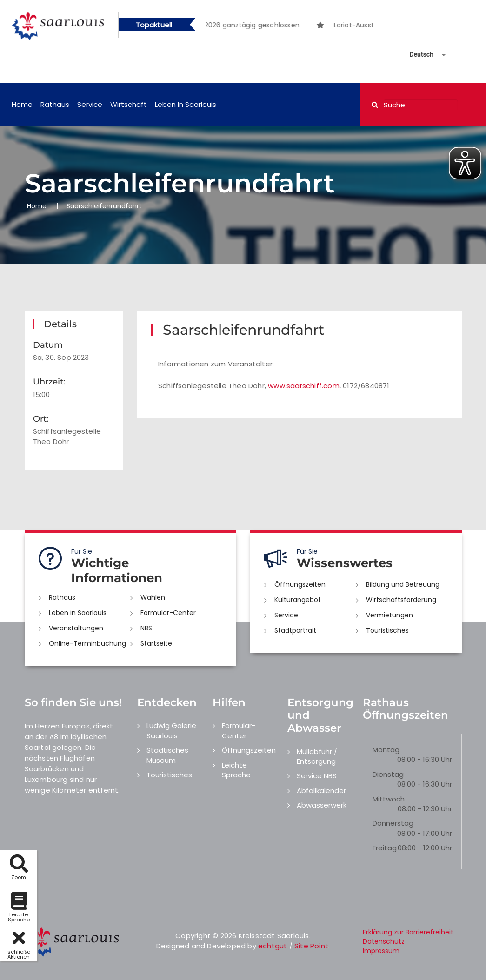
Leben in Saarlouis (186, 104)
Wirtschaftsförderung (401, 600)
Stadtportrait (295, 630)
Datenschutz (384, 941)
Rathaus (55, 104)
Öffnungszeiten (300, 584)
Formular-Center (168, 613)
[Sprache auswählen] (417, 55)
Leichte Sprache (236, 770)
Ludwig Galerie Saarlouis (171, 730)
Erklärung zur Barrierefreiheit (408, 932)
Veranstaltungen (76, 628)
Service (90, 104)
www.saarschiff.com (304, 386)
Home (22, 104)
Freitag (385, 848)
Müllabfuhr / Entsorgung (317, 756)
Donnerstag (393, 823)
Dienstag (388, 774)
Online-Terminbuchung (87, 643)
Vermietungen (389, 615)
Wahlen (153, 597)
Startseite (156, 643)
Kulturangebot (298, 600)
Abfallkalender (321, 791)
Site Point (311, 946)
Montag (386, 750)
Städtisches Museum (167, 755)
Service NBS (317, 776)
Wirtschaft (129, 104)
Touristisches (387, 630)
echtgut (273, 946)
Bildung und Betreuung (403, 584)
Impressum (381, 951)
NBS (146, 628)
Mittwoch (389, 799)
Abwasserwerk (322, 805)
